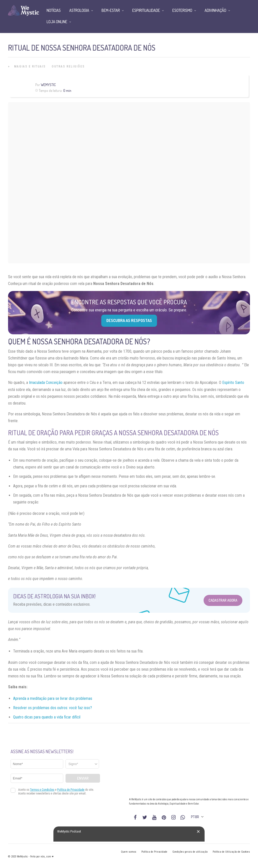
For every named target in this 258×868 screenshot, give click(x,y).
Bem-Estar (111, 10)
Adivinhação (215, 10)
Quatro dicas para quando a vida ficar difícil (47, 717)
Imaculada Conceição (46, 383)
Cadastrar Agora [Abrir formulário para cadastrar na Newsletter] (223, 600)
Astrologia (79, 10)
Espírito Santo (233, 383)
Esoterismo (182, 10)
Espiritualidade (146, 10)
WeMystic (48, 85)
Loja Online (57, 22)
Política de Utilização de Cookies (231, 852)
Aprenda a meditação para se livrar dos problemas (53, 698)
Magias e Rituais (30, 66)
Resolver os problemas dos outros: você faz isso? (53, 708)
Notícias (54, 10)
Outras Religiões (68, 66)
